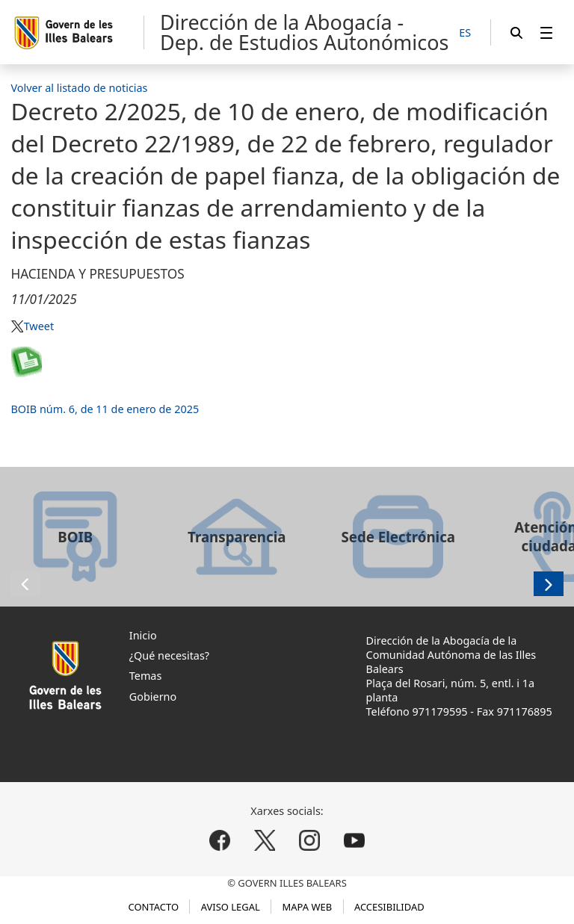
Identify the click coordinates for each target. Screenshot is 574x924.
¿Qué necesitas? (169, 655)
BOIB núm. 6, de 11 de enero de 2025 (105, 409)
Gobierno (153, 697)
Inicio (143, 635)
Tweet (39, 326)
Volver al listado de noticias (79, 88)
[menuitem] (546, 32)
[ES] (465, 33)
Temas (146, 676)
